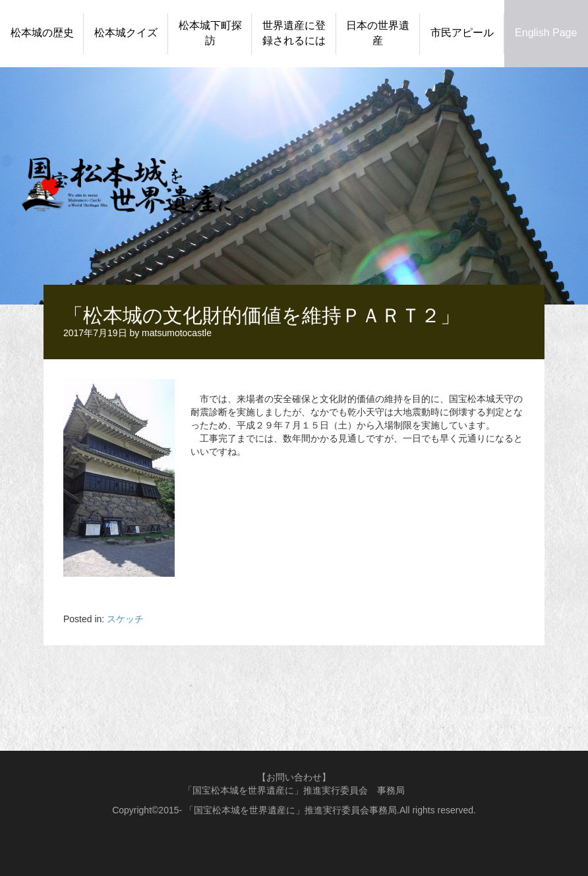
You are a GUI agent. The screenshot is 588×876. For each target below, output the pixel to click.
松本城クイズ (126, 33)
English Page (546, 33)
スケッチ (125, 619)
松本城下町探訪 (210, 33)
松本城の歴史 (42, 33)
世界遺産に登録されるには (294, 33)
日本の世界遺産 (378, 33)
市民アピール (462, 33)
